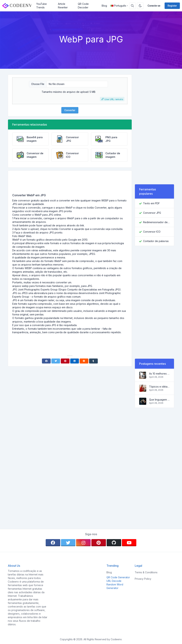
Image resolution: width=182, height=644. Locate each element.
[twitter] (68, 543)
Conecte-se (154, 6)
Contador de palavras (156, 241)
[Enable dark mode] (140, 6)
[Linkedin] (75, 361)
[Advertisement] (70, 183)
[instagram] (83, 543)
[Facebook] (46, 361)
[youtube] (129, 543)
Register (172, 6)
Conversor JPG (152, 213)
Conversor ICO (152, 232)
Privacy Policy (143, 579)
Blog (104, 6)
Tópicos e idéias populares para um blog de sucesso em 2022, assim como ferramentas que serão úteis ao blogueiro (159, 387)
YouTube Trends (42, 6)
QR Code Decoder (83, 6)
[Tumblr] (93, 361)
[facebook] (53, 543)
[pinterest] (99, 543)
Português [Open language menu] (118, 6)
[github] (114, 543)
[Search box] (132, 6)
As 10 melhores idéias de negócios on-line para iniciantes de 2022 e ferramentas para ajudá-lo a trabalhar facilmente (159, 374)
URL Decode (114, 581)
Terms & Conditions (146, 572)
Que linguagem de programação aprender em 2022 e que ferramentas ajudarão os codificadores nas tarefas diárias (159, 400)
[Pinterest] (65, 361)
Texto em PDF (151, 203)
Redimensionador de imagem (156, 222)
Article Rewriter (63, 6)
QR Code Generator (118, 577)
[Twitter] (56, 361)
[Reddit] (84, 361)
